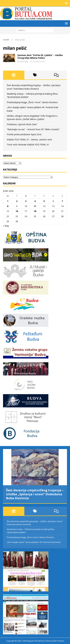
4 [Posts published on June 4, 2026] (35, 201)
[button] (66, 3)
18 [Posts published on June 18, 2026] (35, 211)
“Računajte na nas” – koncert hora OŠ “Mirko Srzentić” (33, 129)
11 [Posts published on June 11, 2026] (35, 206)
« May (6, 226)
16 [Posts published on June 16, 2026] (17, 211)
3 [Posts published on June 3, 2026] (26, 201)
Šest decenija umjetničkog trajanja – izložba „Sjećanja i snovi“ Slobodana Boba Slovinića (35, 494)
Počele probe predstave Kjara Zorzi (24, 134)
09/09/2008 (24, 62)
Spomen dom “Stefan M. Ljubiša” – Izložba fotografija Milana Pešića (40, 56)
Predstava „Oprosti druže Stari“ (22, 124)
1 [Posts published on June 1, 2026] (8, 201)
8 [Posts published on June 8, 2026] (8, 206)
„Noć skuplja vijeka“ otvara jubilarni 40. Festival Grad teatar (34, 542)
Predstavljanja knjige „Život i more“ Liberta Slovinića (32, 102)
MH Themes (59, 641)
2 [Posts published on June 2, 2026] (17, 201)
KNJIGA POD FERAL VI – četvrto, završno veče (29, 140)
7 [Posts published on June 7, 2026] (62, 201)
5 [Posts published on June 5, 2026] (44, 201)
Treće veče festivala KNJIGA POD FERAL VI (28, 145)
